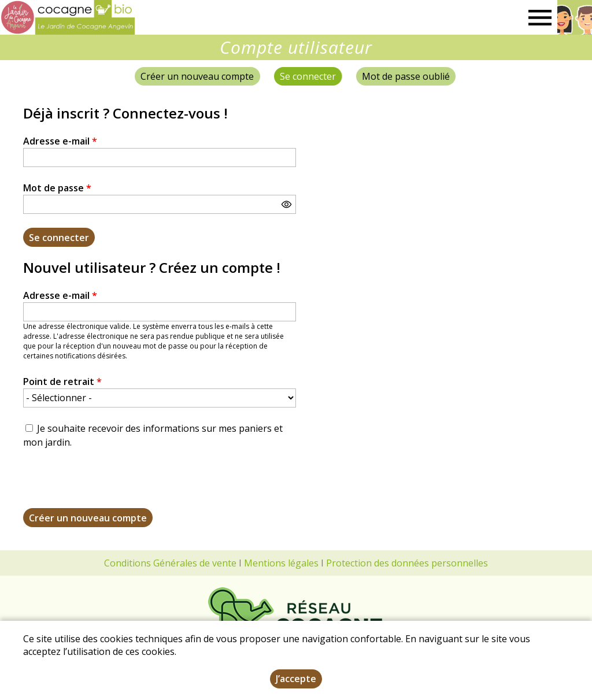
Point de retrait (62, 382)
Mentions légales (281, 563)
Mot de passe (57, 188)
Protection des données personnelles (407, 563)
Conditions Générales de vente (170, 563)
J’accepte (296, 679)
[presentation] (111, 486)
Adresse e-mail (60, 141)
